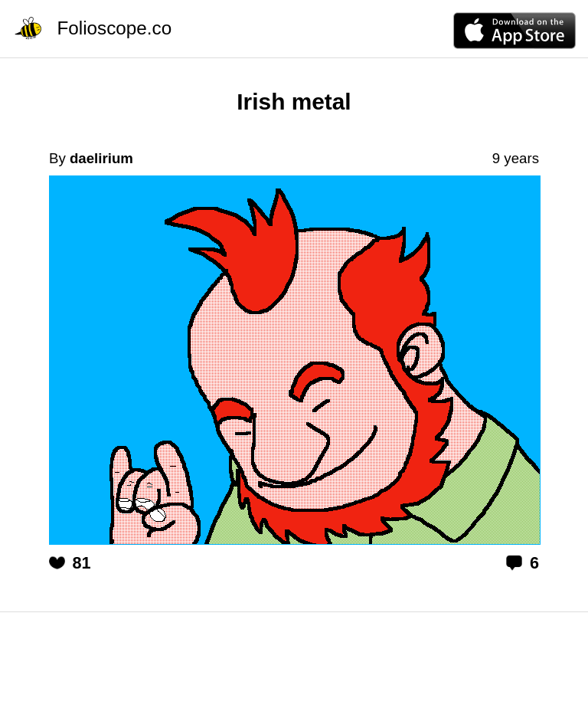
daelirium (101, 158)
